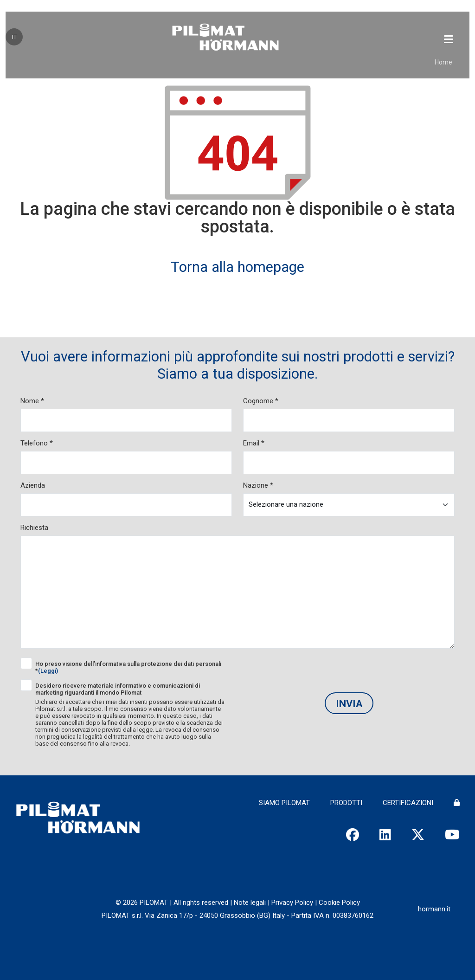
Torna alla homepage (237, 267)
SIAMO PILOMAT (284, 803)
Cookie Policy (339, 903)
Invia (349, 704)
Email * (254, 443)
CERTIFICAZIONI (408, 803)
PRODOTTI (346, 803)
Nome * (32, 401)
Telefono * (37, 443)
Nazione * (258, 485)
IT (14, 37)
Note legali (250, 903)
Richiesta (34, 528)
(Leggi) (48, 671)
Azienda (33, 485)
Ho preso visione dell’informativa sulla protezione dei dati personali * (128, 667)
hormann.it (434, 909)
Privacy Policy (292, 903)
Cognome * (261, 401)
